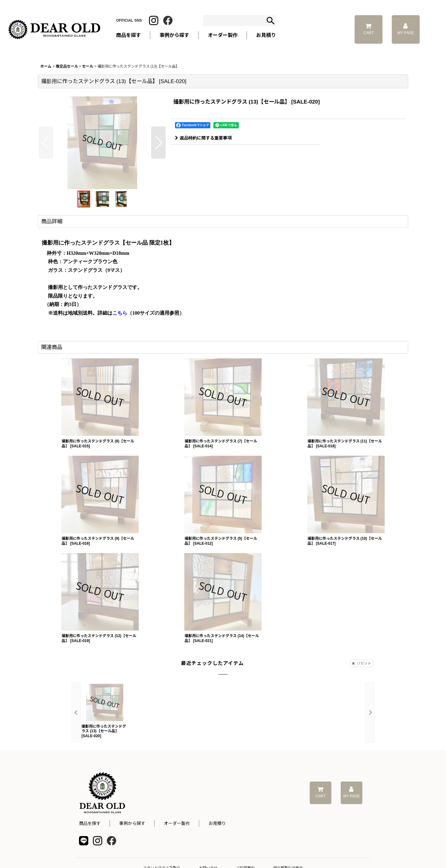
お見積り (217, 823)
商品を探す (90, 823)
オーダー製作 (223, 35)
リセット (362, 663)
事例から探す (132, 823)
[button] (46, 143)
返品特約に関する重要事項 (203, 138)
